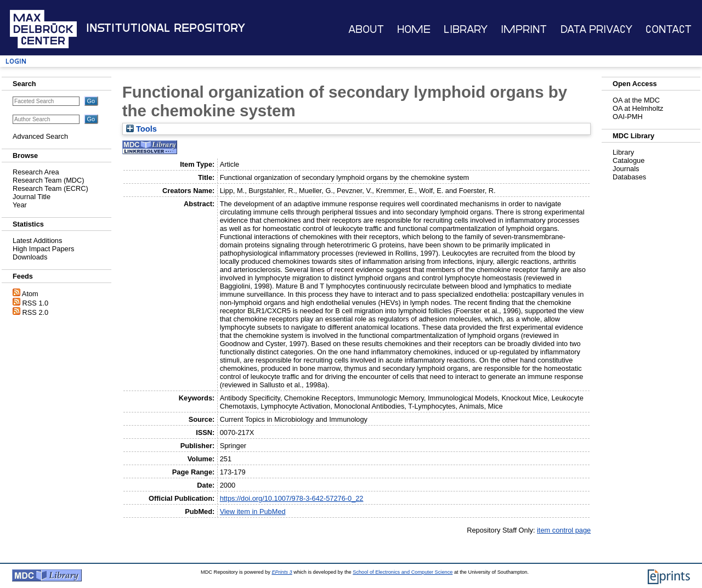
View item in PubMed (253, 511)
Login (16, 61)
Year (20, 205)
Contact (669, 29)
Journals (626, 169)
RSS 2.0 (36, 312)
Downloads (30, 257)
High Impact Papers (43, 249)
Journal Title (32, 197)
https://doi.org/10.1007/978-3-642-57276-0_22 (292, 498)
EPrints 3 (282, 572)
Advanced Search (40, 136)
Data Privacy (596, 29)
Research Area (36, 172)
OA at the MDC (636, 100)
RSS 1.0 (36, 303)
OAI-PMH (628, 117)
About (366, 29)
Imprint (524, 29)
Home (414, 29)
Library (466, 29)
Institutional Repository (166, 28)
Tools (141, 129)
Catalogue (629, 160)
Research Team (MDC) (49, 180)
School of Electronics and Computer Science (403, 572)
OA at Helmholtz (638, 108)
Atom (30, 294)
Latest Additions (37, 241)
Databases (629, 177)
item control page (564, 530)
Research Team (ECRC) (50, 188)
